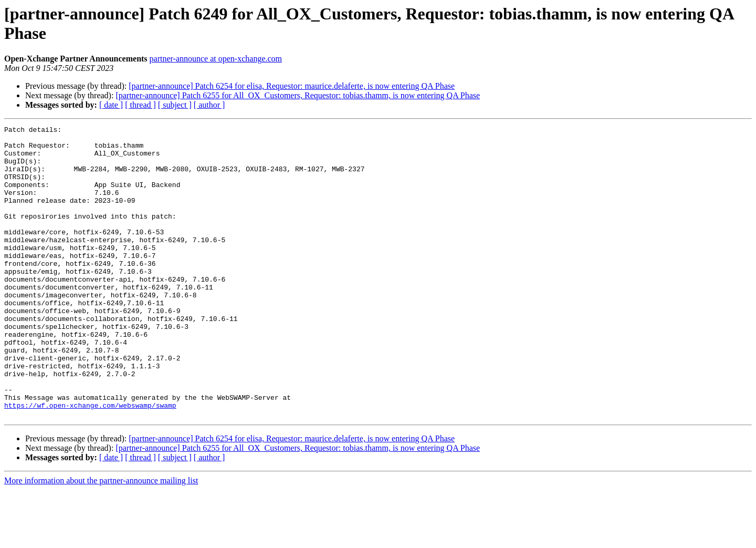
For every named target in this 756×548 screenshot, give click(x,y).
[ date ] (111, 105)
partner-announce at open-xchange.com (216, 59)
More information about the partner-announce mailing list (101, 539)
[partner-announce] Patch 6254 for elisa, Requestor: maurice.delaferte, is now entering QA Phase (292, 86)
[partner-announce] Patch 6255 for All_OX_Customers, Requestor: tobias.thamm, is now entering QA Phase (298, 95)
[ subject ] (175, 105)
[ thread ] (140, 105)
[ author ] (209, 105)
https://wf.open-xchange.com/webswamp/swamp (90, 462)
